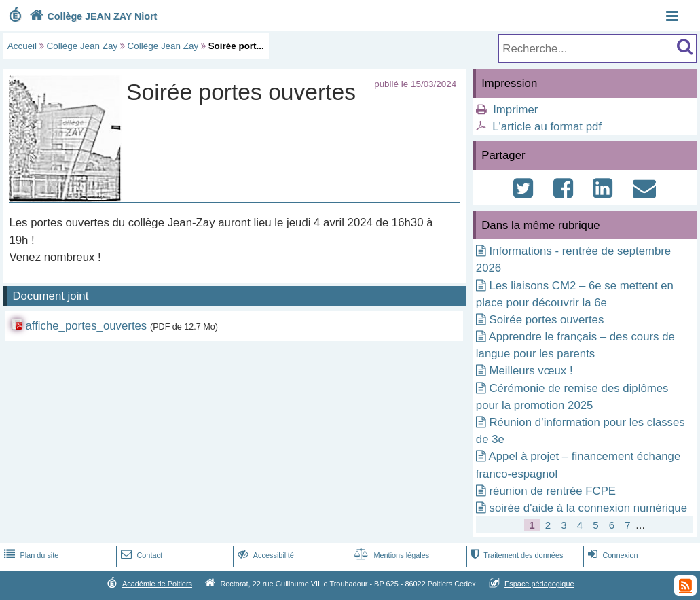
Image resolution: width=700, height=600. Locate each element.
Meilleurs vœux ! (531, 371)
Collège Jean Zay (82, 46)
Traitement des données (516, 555)
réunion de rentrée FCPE (553, 491)
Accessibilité (264, 555)
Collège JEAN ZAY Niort (92, 16)
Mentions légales (390, 555)
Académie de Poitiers (157, 584)
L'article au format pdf (547, 127)
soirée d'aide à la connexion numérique (588, 508)
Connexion (611, 555)
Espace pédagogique (539, 584)
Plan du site (30, 555)
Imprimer (515, 110)
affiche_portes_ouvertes (86, 326)
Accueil (22, 46)
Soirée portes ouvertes (547, 320)
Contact (140, 555)
